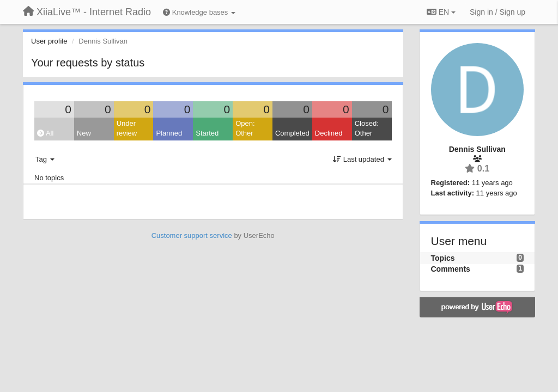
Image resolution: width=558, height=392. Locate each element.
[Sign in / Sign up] (498, 12)
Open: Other (245, 128)
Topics (443, 258)
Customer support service (192, 235)
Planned (169, 133)
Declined (329, 133)
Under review (127, 128)
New (84, 133)
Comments (451, 269)
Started (207, 133)
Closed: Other (367, 128)
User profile (49, 41)
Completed (292, 133)
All (45, 133)
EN (441, 12)
